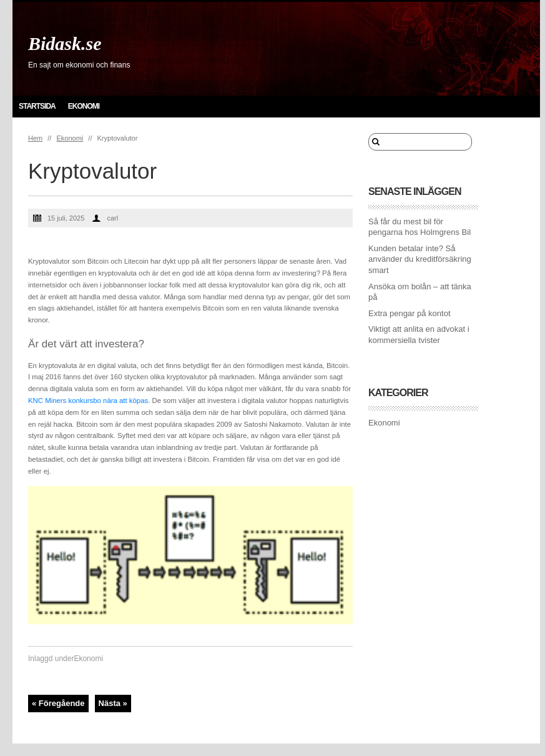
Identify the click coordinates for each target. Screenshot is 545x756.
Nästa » (113, 703)
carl (112, 218)
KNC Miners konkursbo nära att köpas (88, 400)
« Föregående (58, 703)
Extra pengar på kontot (410, 313)
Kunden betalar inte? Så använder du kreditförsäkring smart (420, 259)
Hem (35, 138)
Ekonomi (84, 106)
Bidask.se (65, 43)
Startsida (37, 106)
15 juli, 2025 (66, 218)
